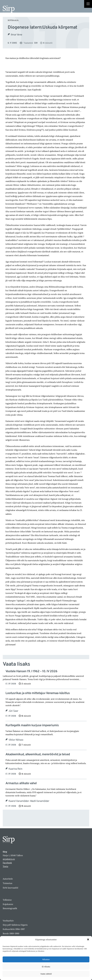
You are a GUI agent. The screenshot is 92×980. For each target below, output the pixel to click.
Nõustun (46, 959)
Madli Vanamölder (40, 801)
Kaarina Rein (15, 769)
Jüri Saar (13, 711)
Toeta (5, 866)
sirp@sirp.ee (9, 859)
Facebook (7, 863)
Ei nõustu (46, 967)
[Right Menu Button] (88, 4)
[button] (88, 939)
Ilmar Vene (16, 35)
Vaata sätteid (46, 974)
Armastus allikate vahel (21, 783)
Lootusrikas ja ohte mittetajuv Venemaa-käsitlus (38, 693)
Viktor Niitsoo (16, 740)
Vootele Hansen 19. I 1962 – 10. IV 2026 (31, 671)
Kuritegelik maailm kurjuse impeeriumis (32, 726)
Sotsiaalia (13, 20)
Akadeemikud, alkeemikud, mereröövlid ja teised (38, 755)
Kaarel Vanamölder (19, 801)
